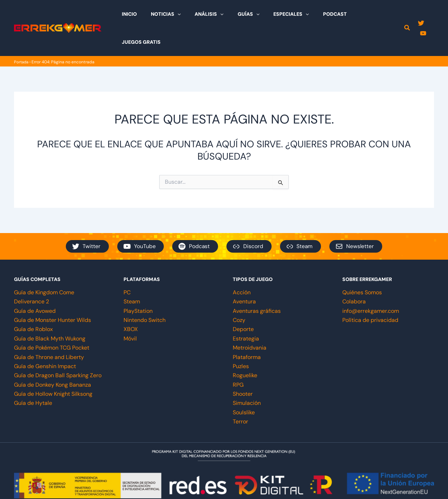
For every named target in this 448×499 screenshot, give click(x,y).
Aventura (244, 273)
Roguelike (245, 347)
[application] (191, 14)
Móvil (130, 311)
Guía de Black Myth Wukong (50, 311)
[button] (407, 15)
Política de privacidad (370, 292)
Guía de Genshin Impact (45, 338)
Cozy (239, 292)
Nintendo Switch (145, 292)
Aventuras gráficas (257, 283)
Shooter (243, 366)
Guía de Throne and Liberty (49, 329)
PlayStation (138, 283)
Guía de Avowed (35, 283)
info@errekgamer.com (371, 283)
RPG (238, 357)
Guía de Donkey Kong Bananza (52, 357)
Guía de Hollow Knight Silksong (53, 366)
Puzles (241, 338)
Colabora (354, 273)
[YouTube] (431, 14)
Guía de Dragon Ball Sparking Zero (58, 347)
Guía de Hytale (33, 375)
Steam (132, 273)
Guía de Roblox (33, 301)
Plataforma (247, 329)
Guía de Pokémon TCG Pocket (52, 320)
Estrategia (246, 311)
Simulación (247, 375)
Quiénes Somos (362, 264)
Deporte (243, 301)
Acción (242, 264)
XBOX (131, 301)
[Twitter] (420, 14)
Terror (240, 393)
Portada (22, 34)
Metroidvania (250, 320)
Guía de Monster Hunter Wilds (52, 292)
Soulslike (244, 384)
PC (127, 264)
